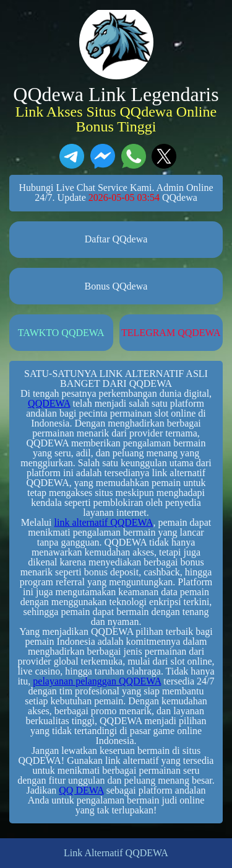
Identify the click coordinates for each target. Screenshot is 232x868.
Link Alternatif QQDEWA (116, 853)
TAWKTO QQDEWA (61, 333)
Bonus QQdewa (116, 286)
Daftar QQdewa (116, 239)
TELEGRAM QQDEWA (171, 333)
